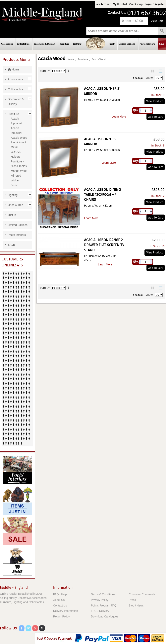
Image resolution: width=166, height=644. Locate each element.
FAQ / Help (60, 594)
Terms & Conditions (103, 594)
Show (149, 78)
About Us (59, 600)
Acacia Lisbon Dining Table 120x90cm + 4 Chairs (102, 195)
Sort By (45, 71)
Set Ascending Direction (69, 71)
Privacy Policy (100, 600)
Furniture (83, 59)
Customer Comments (142, 594)
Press (132, 600)
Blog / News (136, 605)
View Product (154, 101)
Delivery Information (66, 611)
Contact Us (60, 605)
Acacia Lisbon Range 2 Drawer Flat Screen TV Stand (104, 245)
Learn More (119, 117)
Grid (153, 71)
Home (71, 59)
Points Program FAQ (104, 605)
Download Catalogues (105, 616)
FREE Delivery (100, 611)
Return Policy (61, 616)
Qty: (136, 110)
